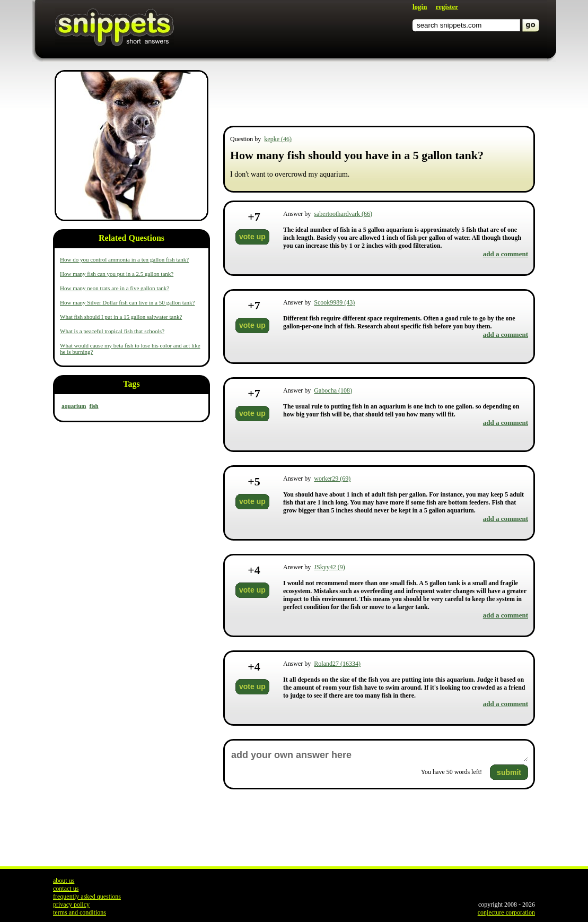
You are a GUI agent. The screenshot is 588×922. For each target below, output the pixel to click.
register (447, 7)
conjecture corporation (506, 912)
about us (64, 881)
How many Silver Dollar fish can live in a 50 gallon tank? (127, 302)
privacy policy (71, 904)
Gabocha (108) (333, 390)
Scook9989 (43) (334, 302)
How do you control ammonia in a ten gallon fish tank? (124, 259)
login (420, 7)
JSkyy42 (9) (329, 567)
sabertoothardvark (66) (343, 214)
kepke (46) (278, 139)
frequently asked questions (87, 897)
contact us (66, 889)
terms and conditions (80, 912)
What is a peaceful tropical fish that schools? (112, 331)
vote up (252, 237)
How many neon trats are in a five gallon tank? (115, 288)
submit (509, 772)
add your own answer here (379, 755)
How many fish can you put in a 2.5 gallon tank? (117, 274)
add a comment (506, 254)
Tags (131, 384)
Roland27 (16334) (337, 664)
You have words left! (451, 772)
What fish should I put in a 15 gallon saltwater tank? (121, 317)
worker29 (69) (332, 479)
